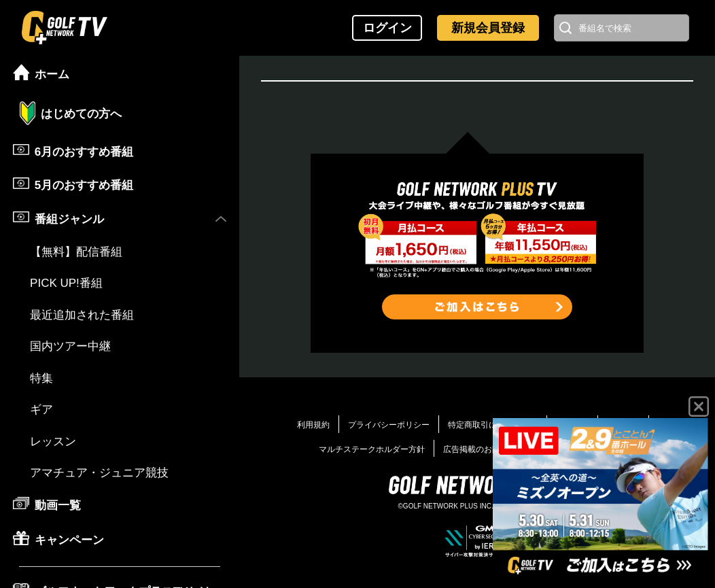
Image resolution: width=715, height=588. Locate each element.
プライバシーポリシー (389, 425)
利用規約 (313, 425)
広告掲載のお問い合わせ (488, 449)
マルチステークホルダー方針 (372, 449)
